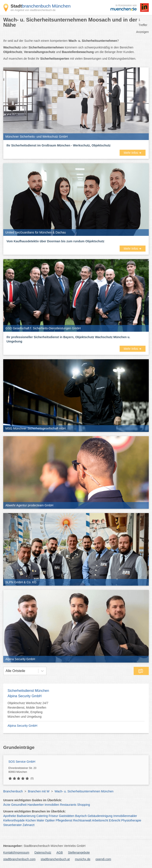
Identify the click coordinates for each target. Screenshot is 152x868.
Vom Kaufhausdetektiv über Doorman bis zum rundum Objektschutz (55, 241)
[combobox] (6, 671)
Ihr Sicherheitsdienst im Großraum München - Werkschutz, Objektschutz (59, 145)
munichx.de (83, 859)
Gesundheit (19, 805)
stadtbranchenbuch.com (19, 859)
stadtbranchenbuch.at (55, 859)
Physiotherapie (131, 820)
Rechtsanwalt (82, 820)
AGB (60, 852)
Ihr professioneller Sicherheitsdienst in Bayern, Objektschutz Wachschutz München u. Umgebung (68, 339)
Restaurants (68, 805)
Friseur (53, 816)
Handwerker (36, 805)
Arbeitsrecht (100, 820)
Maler (40, 820)
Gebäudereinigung (100, 816)
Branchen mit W (39, 791)
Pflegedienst (64, 820)
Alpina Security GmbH (22, 726)
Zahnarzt (29, 825)
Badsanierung (26, 816)
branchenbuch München (41, 6)
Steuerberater (13, 825)
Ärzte (7, 805)
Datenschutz (43, 852)
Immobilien (52, 805)
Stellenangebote (79, 852)
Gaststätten (67, 816)
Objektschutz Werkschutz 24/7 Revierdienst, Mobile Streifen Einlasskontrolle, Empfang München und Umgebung (28, 710)
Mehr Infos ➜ (133, 153)
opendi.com (103, 859)
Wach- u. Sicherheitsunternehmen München (84, 791)
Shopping (83, 805)
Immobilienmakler (125, 816)
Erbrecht (115, 820)
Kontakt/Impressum (16, 852)
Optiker (50, 820)
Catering (42, 816)
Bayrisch (81, 816)
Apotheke (10, 816)
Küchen (31, 820)
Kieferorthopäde (14, 820)
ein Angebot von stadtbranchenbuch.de (33, 10)
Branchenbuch (13, 791)
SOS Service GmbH (22, 762)
